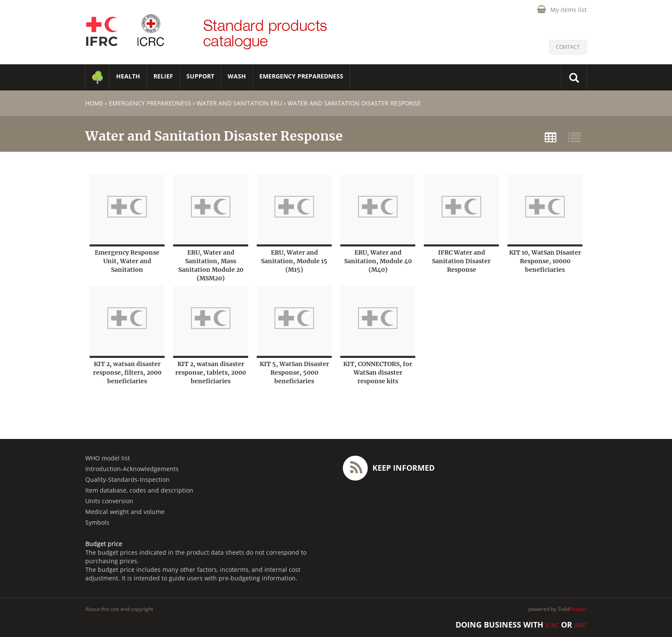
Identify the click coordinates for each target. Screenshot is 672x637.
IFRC (580, 625)
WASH (237, 76)
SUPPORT (200, 76)
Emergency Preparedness (301, 76)
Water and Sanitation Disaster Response (354, 103)
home (94, 103)
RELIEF (163, 76)
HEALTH (128, 76)
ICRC (552, 625)
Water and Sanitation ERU (239, 103)
